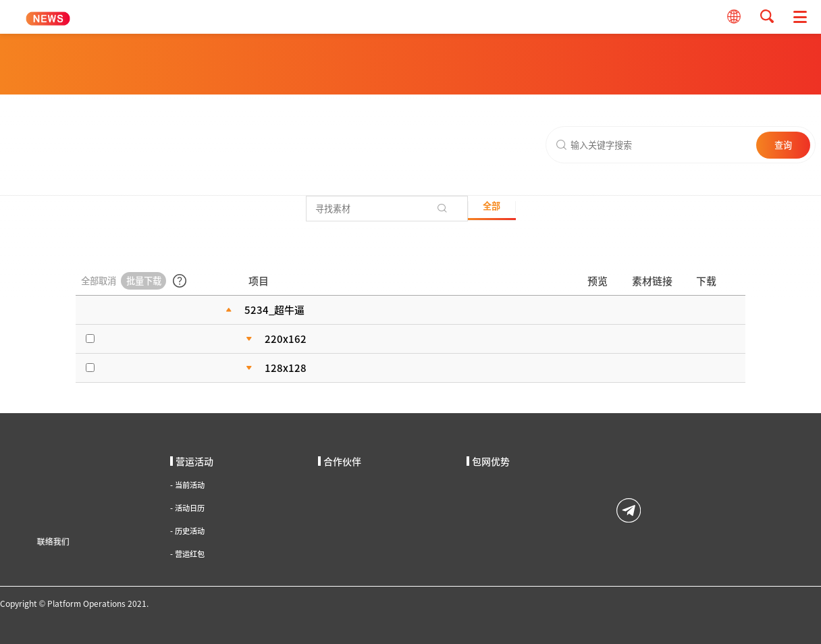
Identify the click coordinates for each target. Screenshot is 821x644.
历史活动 (187, 531)
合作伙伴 (340, 461)
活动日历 (187, 508)
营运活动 (192, 461)
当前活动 (187, 485)
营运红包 (187, 554)
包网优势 (488, 461)
